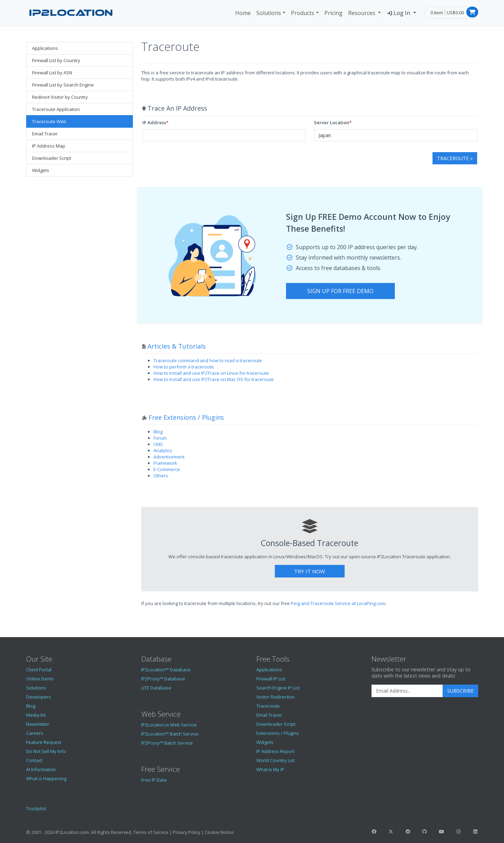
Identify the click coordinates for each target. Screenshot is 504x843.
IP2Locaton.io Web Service (169, 725)
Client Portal (39, 670)
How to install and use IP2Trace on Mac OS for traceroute (214, 379)
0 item (437, 13)
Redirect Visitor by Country (60, 97)
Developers (39, 697)
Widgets (41, 170)
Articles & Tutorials (177, 346)
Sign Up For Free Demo (340, 291)
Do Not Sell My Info (46, 751)
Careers (35, 733)
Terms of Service (151, 832)
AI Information (41, 769)
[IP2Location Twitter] (391, 831)
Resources (362, 13)
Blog (158, 432)
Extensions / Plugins (278, 733)
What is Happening (46, 778)
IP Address (154, 122)
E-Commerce (167, 469)
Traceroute (268, 706)
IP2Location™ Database (166, 670)
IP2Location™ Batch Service (170, 734)
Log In (399, 13)
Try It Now (310, 571)
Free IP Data (154, 780)
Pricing (333, 13)
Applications (45, 48)
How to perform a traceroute (184, 367)
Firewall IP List (271, 679)
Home (243, 13)
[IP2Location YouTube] (442, 831)
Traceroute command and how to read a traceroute (208, 360)
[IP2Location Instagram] (458, 831)
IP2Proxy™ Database (163, 679)
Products (303, 13)
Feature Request (44, 742)
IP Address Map (49, 146)
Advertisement (169, 457)
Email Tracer (45, 134)
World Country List (276, 760)
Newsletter (38, 724)
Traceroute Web (49, 121)
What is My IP (270, 769)
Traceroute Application (56, 109)
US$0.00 (455, 13)
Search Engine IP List (278, 688)
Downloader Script (52, 158)
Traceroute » (455, 158)
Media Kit (36, 715)
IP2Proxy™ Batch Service (167, 743)
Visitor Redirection (276, 697)
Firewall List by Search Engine (63, 85)
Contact (34, 760)
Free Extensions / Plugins (186, 417)
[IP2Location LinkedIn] (475, 831)
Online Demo (40, 679)
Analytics (163, 450)
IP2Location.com (72, 832)
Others (161, 476)
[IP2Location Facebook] (374, 831)
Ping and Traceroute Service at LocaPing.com (338, 603)
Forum (160, 438)
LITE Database (156, 688)
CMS (158, 444)
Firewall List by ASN (52, 73)
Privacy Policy (187, 832)
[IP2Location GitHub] (424, 831)
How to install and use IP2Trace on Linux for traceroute (211, 373)
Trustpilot (36, 808)
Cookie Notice (219, 832)
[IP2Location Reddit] (408, 831)
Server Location (332, 122)
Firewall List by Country (56, 60)
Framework (165, 463)
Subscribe (460, 691)
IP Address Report (275, 751)
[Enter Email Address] (407, 691)
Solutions (269, 13)
